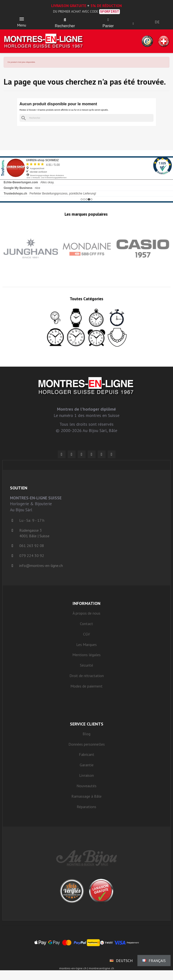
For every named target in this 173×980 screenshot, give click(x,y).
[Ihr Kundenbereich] (133, 24)
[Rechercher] (86, 118)
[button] (65, 20)
